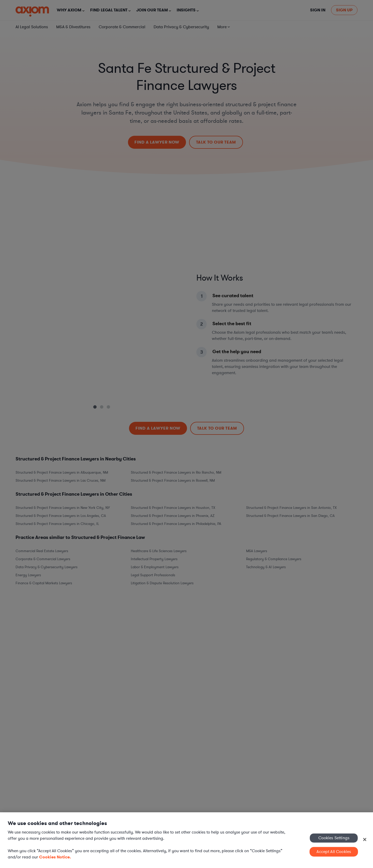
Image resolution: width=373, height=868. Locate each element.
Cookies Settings (334, 838)
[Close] (365, 839)
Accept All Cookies (334, 852)
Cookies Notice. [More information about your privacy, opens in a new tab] (55, 857)
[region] (187, 840)
